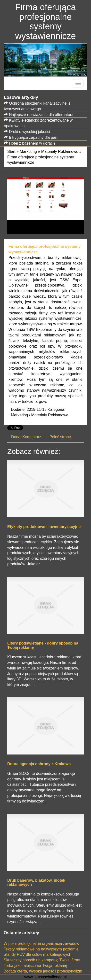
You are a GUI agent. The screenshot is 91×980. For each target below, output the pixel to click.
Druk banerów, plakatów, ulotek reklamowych (36, 883)
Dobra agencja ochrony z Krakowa (39, 764)
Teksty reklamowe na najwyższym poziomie (41, 949)
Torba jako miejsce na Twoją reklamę (35, 966)
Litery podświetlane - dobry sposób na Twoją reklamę (43, 645)
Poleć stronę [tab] (60, 437)
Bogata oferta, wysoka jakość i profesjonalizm (43, 971)
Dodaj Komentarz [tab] (26, 437)
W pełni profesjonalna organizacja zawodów (41, 944)
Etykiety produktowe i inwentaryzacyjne (44, 527)
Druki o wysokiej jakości (29, 132)
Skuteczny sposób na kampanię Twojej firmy (42, 960)
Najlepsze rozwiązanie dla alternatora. (42, 115)
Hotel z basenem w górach (32, 143)
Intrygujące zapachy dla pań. (34, 137)
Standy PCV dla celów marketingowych (37, 954)
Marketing (28, 152)
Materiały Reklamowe (60, 152)
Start (11, 152)
